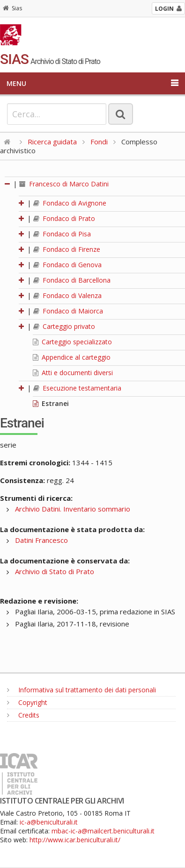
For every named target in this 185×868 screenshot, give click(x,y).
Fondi (99, 142)
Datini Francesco (41, 540)
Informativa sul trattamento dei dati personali (81, 690)
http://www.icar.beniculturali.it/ (75, 840)
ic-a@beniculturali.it (49, 822)
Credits (23, 715)
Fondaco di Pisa (62, 234)
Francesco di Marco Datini (64, 184)
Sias (12, 8)
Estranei (51, 403)
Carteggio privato (64, 326)
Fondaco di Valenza (67, 295)
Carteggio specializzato (72, 342)
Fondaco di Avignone (70, 203)
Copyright (27, 702)
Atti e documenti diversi (73, 373)
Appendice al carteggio (72, 357)
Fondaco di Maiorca (68, 311)
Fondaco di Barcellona (72, 280)
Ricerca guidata (52, 142)
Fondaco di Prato (64, 218)
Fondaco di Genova (67, 265)
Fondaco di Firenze (67, 249)
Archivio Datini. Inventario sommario (73, 509)
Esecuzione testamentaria (77, 388)
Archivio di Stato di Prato (55, 571)
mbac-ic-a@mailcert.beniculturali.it (103, 831)
